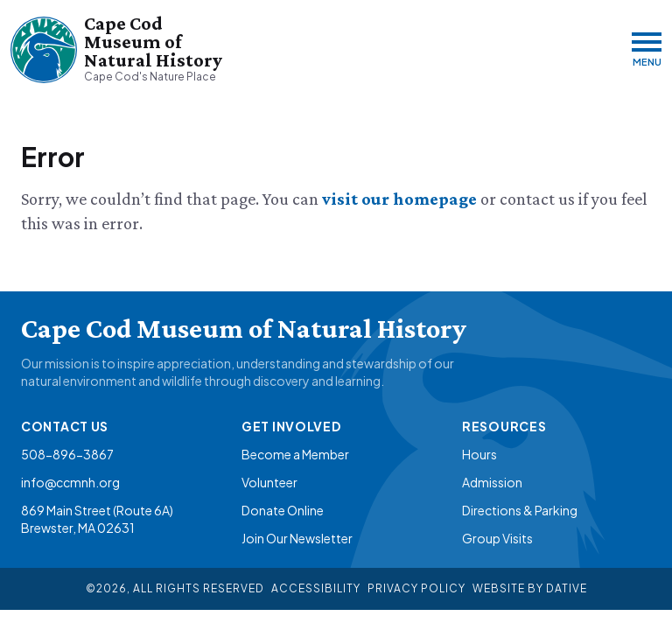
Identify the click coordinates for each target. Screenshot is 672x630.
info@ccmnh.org (70, 482)
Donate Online (283, 510)
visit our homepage (401, 199)
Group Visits (497, 538)
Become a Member (295, 454)
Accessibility (316, 588)
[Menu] (647, 49)
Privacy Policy (416, 588)
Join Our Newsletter (297, 538)
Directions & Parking (520, 510)
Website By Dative (530, 588)
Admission (492, 482)
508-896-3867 (67, 454)
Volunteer (269, 482)
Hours (479, 454)
